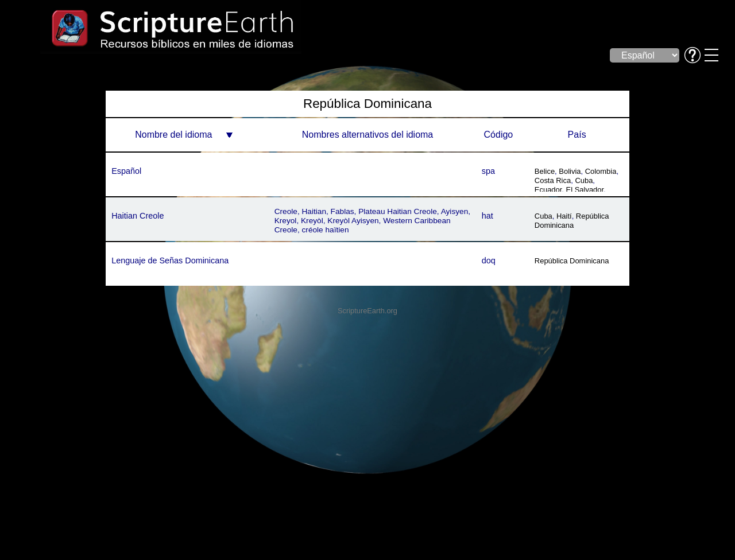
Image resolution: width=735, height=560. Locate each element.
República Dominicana (572, 221)
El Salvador (585, 190)
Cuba (584, 180)
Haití (564, 216)
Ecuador (548, 190)
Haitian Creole (138, 216)
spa (488, 171)
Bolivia (570, 171)
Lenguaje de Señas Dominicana (170, 260)
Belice (545, 171)
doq (489, 260)
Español (126, 171)
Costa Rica (553, 180)
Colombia (601, 171)
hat (488, 216)
